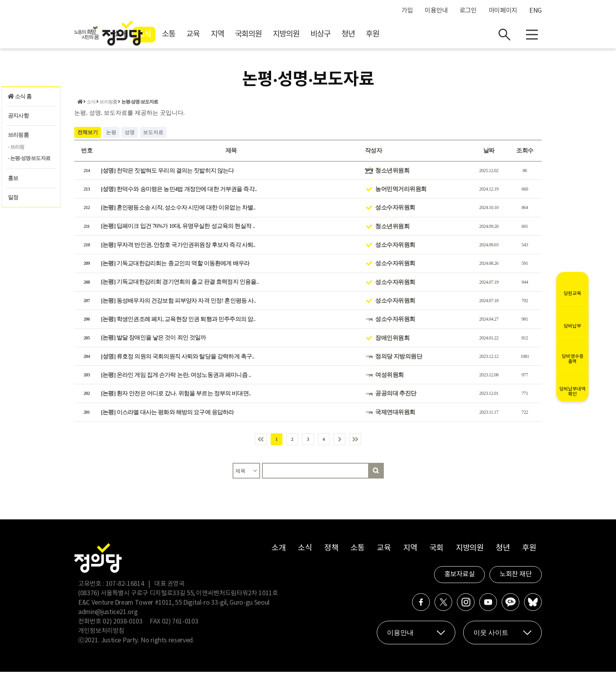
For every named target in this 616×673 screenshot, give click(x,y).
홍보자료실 (460, 576)
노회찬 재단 (516, 576)
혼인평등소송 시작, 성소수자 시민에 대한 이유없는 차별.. (178, 209)
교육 (263, 36)
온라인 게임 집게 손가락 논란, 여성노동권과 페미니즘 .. (176, 376)
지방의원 (356, 36)
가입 (407, 11)
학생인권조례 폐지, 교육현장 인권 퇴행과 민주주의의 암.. (178, 320)
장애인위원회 (392, 339)
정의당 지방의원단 (399, 357)
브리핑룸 (18, 135)
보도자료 (153, 133)
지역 (288, 36)
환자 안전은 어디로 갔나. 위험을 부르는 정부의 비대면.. (176, 394)
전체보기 (88, 133)
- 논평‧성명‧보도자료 (29, 158)
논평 (111, 133)
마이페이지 (503, 11)
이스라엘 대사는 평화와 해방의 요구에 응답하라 (168, 413)
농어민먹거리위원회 (401, 190)
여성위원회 (390, 376)
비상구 (391, 36)
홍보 (13, 178)
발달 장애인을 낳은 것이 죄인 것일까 (154, 339)
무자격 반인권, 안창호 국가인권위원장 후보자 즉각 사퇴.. (178, 246)
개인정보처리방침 (101, 632)
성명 (130, 133)
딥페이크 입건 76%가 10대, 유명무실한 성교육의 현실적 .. (178, 227)
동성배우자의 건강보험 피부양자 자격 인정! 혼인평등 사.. (178, 301)
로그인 (468, 11)
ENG (535, 11)
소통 (239, 36)
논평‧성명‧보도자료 (140, 103)
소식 (214, 36)
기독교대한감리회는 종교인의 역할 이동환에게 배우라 (175, 264)
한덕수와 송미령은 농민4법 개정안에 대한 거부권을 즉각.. (179, 190)
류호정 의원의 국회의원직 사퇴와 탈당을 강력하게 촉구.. (178, 357)
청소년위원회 (392, 171)
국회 (436, 549)
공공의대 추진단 (396, 394)
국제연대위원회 (395, 413)
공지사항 (18, 116)
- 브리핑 (16, 147)
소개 (190, 36)
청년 (418, 36)
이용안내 (436, 11)
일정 (13, 197)
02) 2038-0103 (122, 623)
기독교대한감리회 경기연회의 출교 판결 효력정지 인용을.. (180, 283)
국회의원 (319, 36)
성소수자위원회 (395, 209)
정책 (331, 549)
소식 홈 (20, 96)
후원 (443, 36)
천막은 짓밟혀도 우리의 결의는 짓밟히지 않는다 (168, 171)
